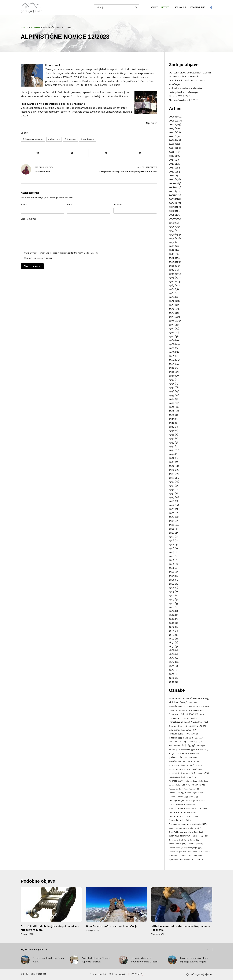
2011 (172, 176)
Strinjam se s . (38, 258)
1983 (172, 285)
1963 (172, 364)
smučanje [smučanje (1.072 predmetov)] (200, 824)
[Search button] (136, 7)
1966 (172, 352)
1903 (172, 599)
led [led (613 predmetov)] (195, 753)
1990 (172, 258)
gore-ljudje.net (31, 11)
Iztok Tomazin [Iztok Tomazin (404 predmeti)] (178, 742)
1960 (172, 376)
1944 (172, 438)
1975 (172, 317)
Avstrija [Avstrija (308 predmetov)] (195, 707)
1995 (172, 238)
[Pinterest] (106, 153)
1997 (172, 230)
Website (118, 205)
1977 (172, 309)
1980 (172, 297)
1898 (172, 619)
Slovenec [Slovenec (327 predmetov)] (192, 816)
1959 (172, 380)
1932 (172, 486)
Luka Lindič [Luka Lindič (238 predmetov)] (190, 758)
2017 (172, 152)
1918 (172, 540)
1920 (172, 533)
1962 (172, 368)
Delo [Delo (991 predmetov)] (174, 714)
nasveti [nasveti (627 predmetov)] (203, 773)
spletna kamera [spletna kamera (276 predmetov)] (178, 828)
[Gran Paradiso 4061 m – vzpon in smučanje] (116, 904)
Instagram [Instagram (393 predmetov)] (175, 738)
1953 (172, 403)
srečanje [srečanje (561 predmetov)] (194, 828)
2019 (172, 144)
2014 (172, 164)
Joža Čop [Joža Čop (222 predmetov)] (175, 746)
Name (25, 205)
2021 (172, 136)
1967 (172, 348)
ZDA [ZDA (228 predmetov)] (197, 856)
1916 (172, 548)
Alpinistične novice (33, 139)
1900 (172, 611)
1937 (172, 466)
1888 (172, 650)
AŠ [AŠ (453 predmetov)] (205, 707)
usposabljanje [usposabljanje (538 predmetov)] (193, 848)
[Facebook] (211, 8)
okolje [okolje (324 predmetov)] (203, 781)
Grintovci (70, 139)
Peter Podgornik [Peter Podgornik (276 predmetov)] (194, 793)
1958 (172, 384)
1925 (172, 513)
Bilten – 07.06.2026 (180, 96)
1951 (172, 411)
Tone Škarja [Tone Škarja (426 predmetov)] (195, 844)
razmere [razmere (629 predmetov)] (176, 812)
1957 (172, 387)
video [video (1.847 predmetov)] (175, 852)
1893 (172, 639)
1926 (172, 509)
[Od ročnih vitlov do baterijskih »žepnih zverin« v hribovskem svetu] (51, 904)
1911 (171, 568)
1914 (172, 556)
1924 (172, 517)
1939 (172, 458)
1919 (172, 537)
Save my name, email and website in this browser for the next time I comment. (61, 253)
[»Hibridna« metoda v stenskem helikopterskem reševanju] (182, 904)
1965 (172, 356)
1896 (172, 627)
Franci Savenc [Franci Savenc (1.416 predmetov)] (179, 722)
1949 (172, 419)
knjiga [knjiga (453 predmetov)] (174, 754)
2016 (172, 156)
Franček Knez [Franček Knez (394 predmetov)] (199, 722)
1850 (172, 678)
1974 (172, 321)
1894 (172, 635)
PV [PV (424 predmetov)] (195, 809)
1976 (172, 313)
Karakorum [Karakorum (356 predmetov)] (188, 750)
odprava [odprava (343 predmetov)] (191, 781)
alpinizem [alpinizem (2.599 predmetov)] (178, 702)
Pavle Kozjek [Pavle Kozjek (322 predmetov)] (192, 789)
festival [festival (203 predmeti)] (174, 718)
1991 (172, 254)
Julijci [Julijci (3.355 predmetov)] (188, 745)
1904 (172, 596)
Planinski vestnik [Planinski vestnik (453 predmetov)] (179, 797)
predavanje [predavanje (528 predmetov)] (177, 805)
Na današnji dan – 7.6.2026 (184, 100)
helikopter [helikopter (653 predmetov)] (189, 730)
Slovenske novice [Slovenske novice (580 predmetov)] (180, 820)
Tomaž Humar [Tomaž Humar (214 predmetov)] (192, 840)
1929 (172, 497)
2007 (172, 191)
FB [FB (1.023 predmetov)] (200, 714)
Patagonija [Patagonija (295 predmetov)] (176, 789)
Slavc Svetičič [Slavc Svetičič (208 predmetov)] (177, 816)
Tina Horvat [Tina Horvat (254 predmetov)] (176, 840)
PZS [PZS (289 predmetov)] (204, 809)
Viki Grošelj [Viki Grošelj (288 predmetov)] (190, 852)
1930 (172, 493)
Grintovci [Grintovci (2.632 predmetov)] (197, 726)
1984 (172, 282)
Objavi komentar (32, 266)
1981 (172, 293)
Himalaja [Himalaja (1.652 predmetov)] (177, 734)
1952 (172, 407)
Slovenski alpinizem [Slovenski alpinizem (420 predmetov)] (180, 824)
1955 (172, 395)
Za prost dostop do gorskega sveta (48, 960)
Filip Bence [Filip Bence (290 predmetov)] (188, 718)
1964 (172, 360)
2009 (172, 183)
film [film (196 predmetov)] (200, 718)
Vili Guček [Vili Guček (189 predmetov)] (205, 852)
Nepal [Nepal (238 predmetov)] (191, 777)
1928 (172, 501)
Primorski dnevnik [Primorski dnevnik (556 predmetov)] (180, 809)
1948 (172, 423)
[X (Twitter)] (72, 153)
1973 (172, 325)
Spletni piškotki (98, 974)
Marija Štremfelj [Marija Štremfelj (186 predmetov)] (178, 762)
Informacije (180, 7)
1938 (172, 462)
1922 (172, 525)
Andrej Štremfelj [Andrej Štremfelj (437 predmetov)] (178, 707)
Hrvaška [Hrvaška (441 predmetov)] (192, 734)
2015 (172, 160)
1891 (172, 647)
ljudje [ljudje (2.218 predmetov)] (175, 757)
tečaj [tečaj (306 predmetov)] (203, 836)
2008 (172, 187)
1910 (172, 572)
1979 (172, 301)
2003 (172, 207)
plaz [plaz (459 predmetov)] (194, 797)
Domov (154, 7)
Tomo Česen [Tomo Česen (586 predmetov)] (177, 844)
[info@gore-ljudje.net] (188, 974)
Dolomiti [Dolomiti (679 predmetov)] (187, 714)
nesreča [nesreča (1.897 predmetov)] (177, 781)
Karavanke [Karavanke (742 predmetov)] (204, 750)
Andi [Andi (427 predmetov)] (193, 703)
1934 (172, 478)
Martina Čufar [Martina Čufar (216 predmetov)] (194, 765)
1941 (172, 450)
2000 (172, 219)
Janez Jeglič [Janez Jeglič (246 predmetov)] (195, 742)
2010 (172, 179)
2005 (172, 199)
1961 (172, 372)
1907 (172, 584)
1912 (172, 564)
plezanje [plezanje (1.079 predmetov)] (177, 801)
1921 (172, 529)
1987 (172, 270)
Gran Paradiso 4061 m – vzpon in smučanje (112, 926)
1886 (172, 654)
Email (71, 205)
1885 (172, 658)
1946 (172, 431)
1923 (172, 521)
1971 (172, 333)
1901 (172, 607)
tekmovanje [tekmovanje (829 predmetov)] (189, 836)
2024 (172, 125)
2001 (172, 215)
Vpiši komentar (29, 219)
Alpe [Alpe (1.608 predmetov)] (175, 698)
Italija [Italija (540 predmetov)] (188, 738)
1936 (172, 470)
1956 (172, 391)
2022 (172, 132)
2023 (172, 128)
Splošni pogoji (117, 974)
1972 (172, 329)
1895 (172, 631)
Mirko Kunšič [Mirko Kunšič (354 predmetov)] (194, 769)
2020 (172, 140)
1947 (172, 427)
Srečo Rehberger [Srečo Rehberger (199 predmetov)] (178, 832)
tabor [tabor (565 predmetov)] (174, 836)
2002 (172, 211)
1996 (172, 234)
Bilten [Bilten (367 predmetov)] (183, 711)
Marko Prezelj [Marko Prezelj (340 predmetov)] (177, 765)
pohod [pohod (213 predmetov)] (190, 801)
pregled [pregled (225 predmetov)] (192, 805)
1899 (172, 615)
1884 (172, 662)
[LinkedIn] (140, 153)
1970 (172, 336)
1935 (172, 474)
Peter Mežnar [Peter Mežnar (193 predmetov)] (176, 793)
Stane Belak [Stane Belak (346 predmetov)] (196, 832)
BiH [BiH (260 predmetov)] (173, 710)
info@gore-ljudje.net (202, 974)
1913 (172, 560)
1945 (172, 435)
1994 (172, 242)
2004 (172, 203)
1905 (172, 591)
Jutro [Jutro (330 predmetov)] (201, 746)
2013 (172, 168)
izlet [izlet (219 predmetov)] (199, 738)
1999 (172, 223)
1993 (172, 246)
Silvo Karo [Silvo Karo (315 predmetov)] (190, 812)
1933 (172, 482)
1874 (172, 670)
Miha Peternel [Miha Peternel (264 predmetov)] (177, 769)
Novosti (166, 7)
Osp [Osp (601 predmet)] (186, 785)
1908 (172, 580)
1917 (172, 545)
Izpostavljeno (198, 7)
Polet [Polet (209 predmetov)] (201, 801)
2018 (172, 148)
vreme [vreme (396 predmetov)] (174, 856)
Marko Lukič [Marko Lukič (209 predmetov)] (195, 762)
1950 (172, 415)
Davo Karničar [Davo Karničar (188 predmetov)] (196, 711)
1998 (172, 227)
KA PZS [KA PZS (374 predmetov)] (174, 750)
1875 (172, 666)
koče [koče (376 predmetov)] (185, 754)
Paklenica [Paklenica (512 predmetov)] (199, 785)
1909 (172, 576)
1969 (172, 340)
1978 (172, 305)
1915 (172, 552)
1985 (172, 278)
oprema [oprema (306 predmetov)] (175, 785)
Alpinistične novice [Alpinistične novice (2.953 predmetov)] (196, 698)
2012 (172, 172)
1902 (172, 603)
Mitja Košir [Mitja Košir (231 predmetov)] (175, 773)
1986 (172, 274)
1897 (172, 623)
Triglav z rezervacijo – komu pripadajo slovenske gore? (194, 960)
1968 (172, 344)
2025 (172, 121)
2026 (172, 117)
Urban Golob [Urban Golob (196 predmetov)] (176, 848)
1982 (172, 289)
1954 (172, 399)
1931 (172, 489)
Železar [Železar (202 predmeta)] (190, 860)
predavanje (88, 139)
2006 (172, 195)
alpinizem (54, 139)
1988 (172, 266)
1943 (172, 442)
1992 (172, 250)
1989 (172, 262)
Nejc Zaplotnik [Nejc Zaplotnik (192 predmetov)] (177, 777)
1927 (172, 505)
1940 (172, 454)
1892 (172, 643)
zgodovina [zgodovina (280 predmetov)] (176, 860)
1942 (172, 446)
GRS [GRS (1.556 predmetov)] (175, 730)
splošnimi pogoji (44, 258)
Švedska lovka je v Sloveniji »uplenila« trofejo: (96, 960)
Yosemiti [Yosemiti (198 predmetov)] (186, 856)
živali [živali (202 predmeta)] (200, 860)
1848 (172, 682)
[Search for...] (114, 7)
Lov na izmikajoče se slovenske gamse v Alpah (144, 960)
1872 (172, 674)
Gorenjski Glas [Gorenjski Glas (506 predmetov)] (178, 726)
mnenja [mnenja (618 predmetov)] (189, 773)
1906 (172, 588)
